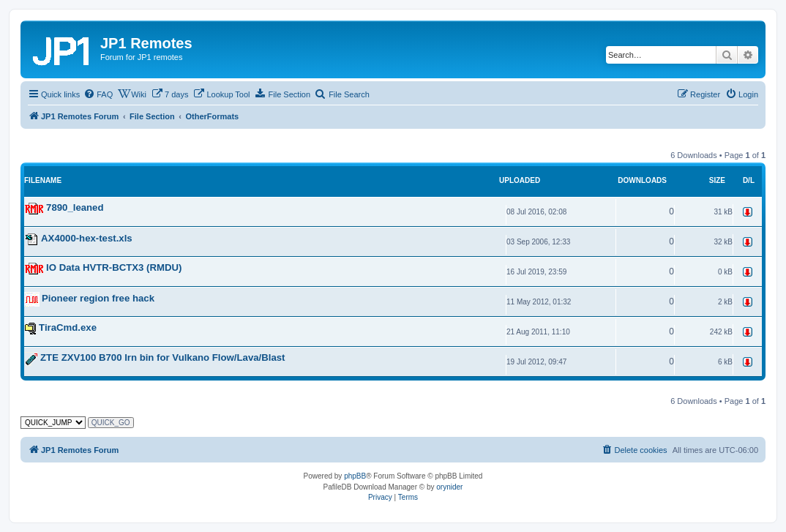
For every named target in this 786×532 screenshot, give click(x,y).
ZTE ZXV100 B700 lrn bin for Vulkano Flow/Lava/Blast (162, 358)
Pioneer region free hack (98, 298)
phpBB (355, 476)
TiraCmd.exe (68, 327)
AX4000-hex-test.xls (87, 238)
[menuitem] (98, 94)
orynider (449, 487)
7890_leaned (75, 207)
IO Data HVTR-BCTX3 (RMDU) (114, 267)
